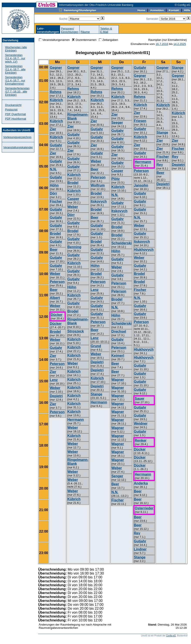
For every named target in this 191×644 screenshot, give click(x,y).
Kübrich (56, 100)
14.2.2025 (180, 44)
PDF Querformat (15, 114)
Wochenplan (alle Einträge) (16, 49)
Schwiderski (121, 243)
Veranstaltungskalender (18, 147)
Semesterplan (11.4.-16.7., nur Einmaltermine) (15, 80)
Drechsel (119, 331)
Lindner (140, 549)
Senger (117, 476)
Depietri (56, 396)
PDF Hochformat (16, 119)
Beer (54, 250)
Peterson (57, 282)
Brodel (55, 234)
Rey (137, 533)
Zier (53, 129)
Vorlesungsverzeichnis (17, 137)
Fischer (56, 201)
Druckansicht (13, 105)
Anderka (141, 483)
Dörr (54, 193)
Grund (96, 346)
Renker (141, 440)
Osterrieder (144, 508)
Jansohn (141, 185)
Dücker (57, 315)
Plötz (116, 179)
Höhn (54, 185)
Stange (96, 394)
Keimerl (118, 356)
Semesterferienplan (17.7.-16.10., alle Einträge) (17, 92)
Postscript (11, 110)
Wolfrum (98, 185)
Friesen (140, 121)
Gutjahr (56, 145)
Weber (55, 274)
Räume (85, 32)
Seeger (117, 123)
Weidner (141, 424)
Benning (74, 247)
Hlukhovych (144, 250)
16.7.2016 (162, 44)
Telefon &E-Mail (106, 30)
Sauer (139, 399)
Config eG (171, 636)
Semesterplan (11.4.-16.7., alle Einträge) (15, 69)
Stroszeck (76, 331)
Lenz (54, 380)
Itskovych (99, 201)
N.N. (53, 169)
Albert (55, 298)
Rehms (56, 92)
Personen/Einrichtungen (70, 30)
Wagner (118, 380)
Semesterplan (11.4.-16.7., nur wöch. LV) (15, 58)
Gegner (56, 68)
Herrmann (76, 420)
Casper (73, 199)
